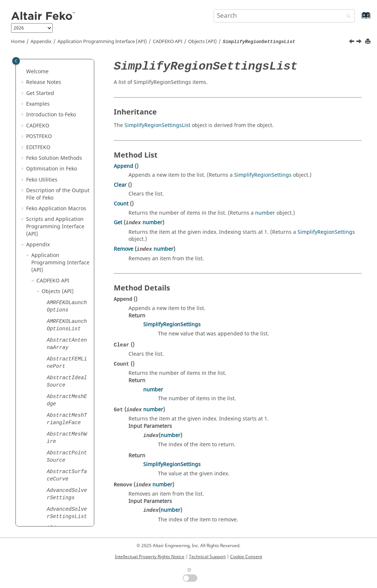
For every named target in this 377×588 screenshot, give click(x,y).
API (168, 42)
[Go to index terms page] (358, 19)
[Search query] (284, 16)
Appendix (41, 42)
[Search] (346, 16)
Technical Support (207, 557)
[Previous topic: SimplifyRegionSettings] (352, 42)
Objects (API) (202, 42)
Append (124, 166)
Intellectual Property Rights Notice (150, 557)
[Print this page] (369, 42)
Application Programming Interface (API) (102, 42)
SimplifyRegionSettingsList (157, 125)
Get (118, 223)
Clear (120, 185)
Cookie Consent (246, 557)
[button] (44, 60)
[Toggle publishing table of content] (16, 61)
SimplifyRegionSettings (263, 175)
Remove (124, 249)
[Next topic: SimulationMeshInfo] (360, 42)
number (265, 213)
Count (121, 204)
